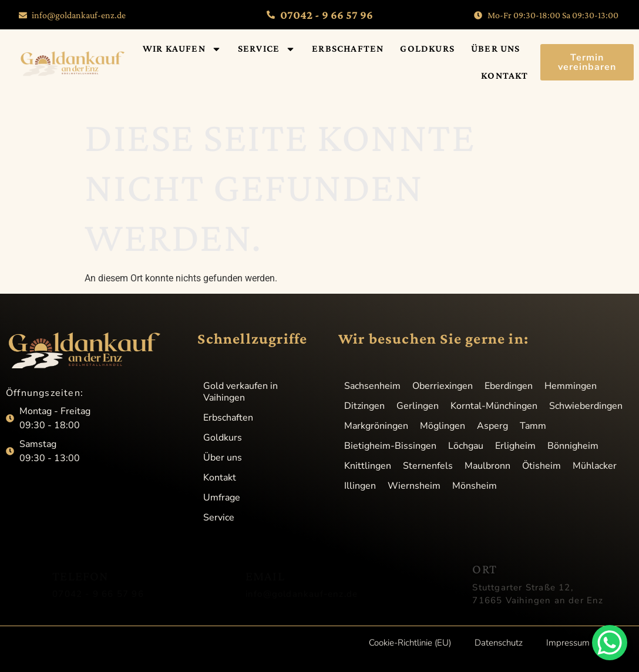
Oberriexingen (443, 386)
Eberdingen (509, 386)
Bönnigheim (573, 446)
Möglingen (443, 426)
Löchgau (466, 446)
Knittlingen (368, 466)
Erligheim (515, 446)
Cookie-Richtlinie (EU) (410, 643)
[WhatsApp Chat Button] (610, 643)
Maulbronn (487, 466)
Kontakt (505, 75)
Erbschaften (348, 48)
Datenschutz (499, 643)
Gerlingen (418, 406)
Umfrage (222, 498)
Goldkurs (427, 48)
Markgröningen (376, 426)
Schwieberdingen (586, 406)
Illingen (360, 486)
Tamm (533, 426)
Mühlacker (595, 466)
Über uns (496, 48)
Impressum (568, 643)
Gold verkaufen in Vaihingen (241, 392)
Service (267, 49)
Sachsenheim (372, 386)
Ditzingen (364, 406)
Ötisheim (542, 466)
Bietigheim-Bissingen (390, 446)
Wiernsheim (414, 486)
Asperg (492, 426)
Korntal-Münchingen (494, 406)
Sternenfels (428, 466)
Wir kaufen (182, 49)
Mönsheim (475, 486)
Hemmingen (571, 386)
